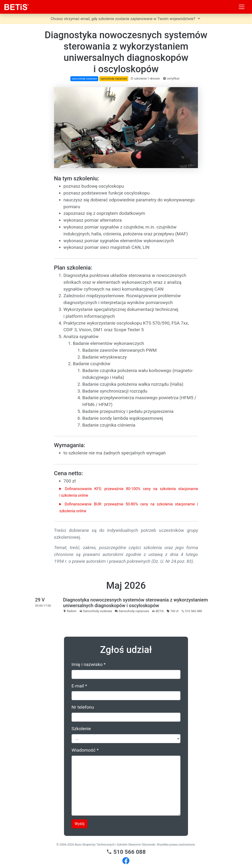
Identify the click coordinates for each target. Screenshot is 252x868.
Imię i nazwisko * (89, 664)
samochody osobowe (84, 79)
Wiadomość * (85, 750)
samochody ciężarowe (114, 79)
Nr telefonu (83, 707)
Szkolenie (81, 729)
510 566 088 (126, 852)
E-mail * (79, 686)
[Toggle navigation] (242, 7)
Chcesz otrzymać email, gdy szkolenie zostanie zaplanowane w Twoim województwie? (126, 18)
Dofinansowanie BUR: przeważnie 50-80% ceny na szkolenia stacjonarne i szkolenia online (129, 508)
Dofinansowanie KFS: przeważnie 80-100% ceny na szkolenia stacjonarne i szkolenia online (129, 492)
